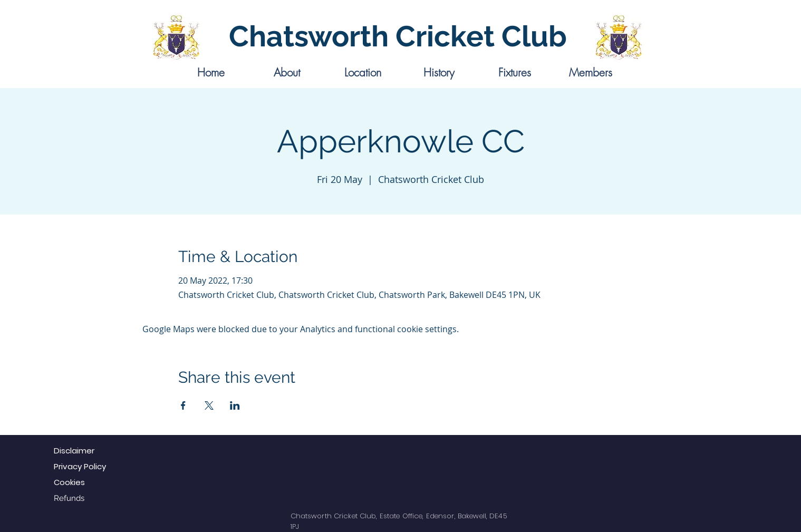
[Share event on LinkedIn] (235, 405)
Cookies (69, 482)
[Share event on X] (209, 405)
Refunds (69, 498)
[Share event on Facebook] (183, 405)
